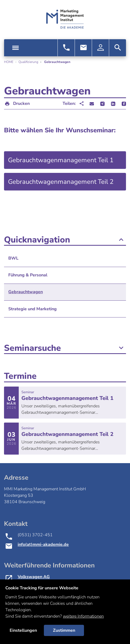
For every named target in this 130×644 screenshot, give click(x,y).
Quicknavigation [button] (65, 240)
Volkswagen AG (34, 577)
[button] (92, 104)
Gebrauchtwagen (26, 292)
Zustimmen (64, 630)
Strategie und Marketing (32, 309)
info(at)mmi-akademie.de (43, 544)
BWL (13, 258)
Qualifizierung (28, 62)
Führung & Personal (28, 275)
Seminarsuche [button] (65, 348)
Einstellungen (23, 630)
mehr (65, 403)
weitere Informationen (83, 616)
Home (9, 62)
